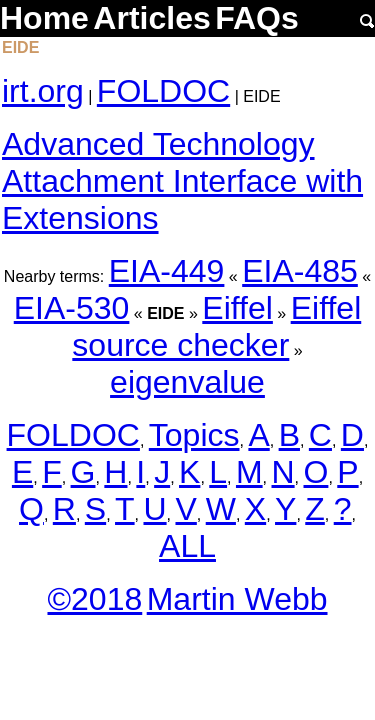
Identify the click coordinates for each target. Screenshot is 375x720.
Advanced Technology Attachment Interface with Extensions (182, 181)
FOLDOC (163, 91)
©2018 (94, 599)
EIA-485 (300, 271)
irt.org (43, 91)
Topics (194, 435)
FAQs (257, 18)
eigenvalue (187, 382)
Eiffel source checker (216, 326)
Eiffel (237, 308)
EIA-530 (72, 308)
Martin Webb (237, 599)
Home (44, 18)
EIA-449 (167, 271)
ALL (187, 546)
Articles (151, 18)
